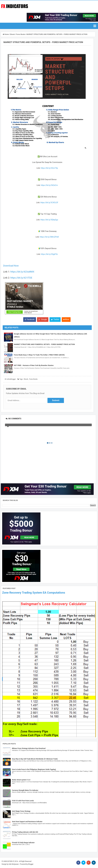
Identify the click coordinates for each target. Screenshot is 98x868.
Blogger (31, 864)
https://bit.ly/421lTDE (21, 278)
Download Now (11, 266)
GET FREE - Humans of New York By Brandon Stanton (34, 365)
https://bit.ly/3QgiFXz (49, 254)
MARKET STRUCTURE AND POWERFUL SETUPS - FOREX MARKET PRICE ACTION (44, 344)
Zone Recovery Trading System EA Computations (34, 593)
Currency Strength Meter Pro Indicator (25, 790)
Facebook (30, 319)
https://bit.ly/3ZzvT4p (49, 168)
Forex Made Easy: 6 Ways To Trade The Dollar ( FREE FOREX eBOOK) (39, 355)
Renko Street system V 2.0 (21, 780)
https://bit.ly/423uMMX (22, 272)
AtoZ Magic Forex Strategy (21, 811)
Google (43, 319)
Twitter (55, 319)
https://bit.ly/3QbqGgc (49, 220)
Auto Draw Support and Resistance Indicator (27, 822)
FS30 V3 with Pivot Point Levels (23, 801)
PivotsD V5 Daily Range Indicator (23, 843)
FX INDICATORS (7, 861)
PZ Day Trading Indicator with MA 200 (25, 832)
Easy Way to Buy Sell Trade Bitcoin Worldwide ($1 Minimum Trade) (35, 759)
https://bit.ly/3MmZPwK (49, 237)
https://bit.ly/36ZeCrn (49, 185)
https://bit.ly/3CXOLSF (49, 203)
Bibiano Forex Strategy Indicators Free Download (29, 748)
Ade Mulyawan (14, 864)
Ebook (26, 379)
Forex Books (33, 379)
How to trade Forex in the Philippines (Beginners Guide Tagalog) (34, 769)
